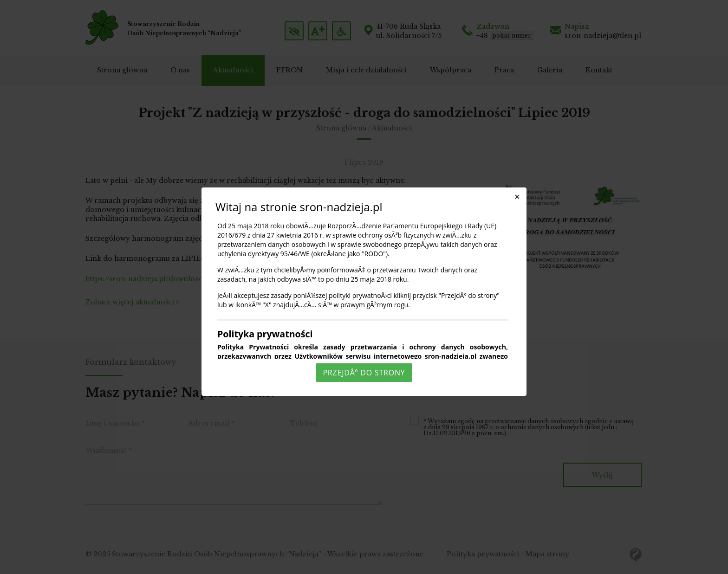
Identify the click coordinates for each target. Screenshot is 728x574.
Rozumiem (365, 566)
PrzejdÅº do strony (364, 373)
